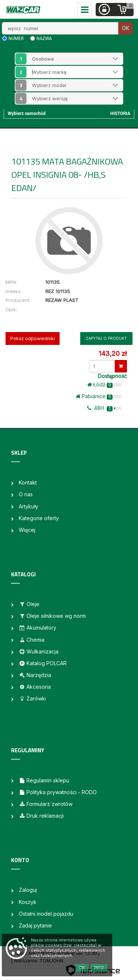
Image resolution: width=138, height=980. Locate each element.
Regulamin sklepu (44, 780)
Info (99, 968)
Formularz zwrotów (46, 804)
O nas (26, 494)
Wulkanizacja (39, 651)
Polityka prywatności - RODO (58, 792)
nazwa (44, 39)
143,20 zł (113, 354)
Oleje (29, 604)
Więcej (27, 530)
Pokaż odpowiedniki (33, 338)
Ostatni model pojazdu (46, 914)
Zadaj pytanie (35, 925)
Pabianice (98, 396)
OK (125, 28)
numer (16, 39)
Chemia (32, 640)
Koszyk (28, 902)
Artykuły (29, 506)
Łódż (104, 385)
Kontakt (28, 482)
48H (104, 408)
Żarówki (32, 698)
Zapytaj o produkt (106, 338)
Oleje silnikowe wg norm (52, 616)
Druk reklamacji (41, 816)
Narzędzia (35, 675)
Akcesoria (35, 687)
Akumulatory (38, 628)
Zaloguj (28, 890)
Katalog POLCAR (43, 663)
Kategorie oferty (39, 518)
